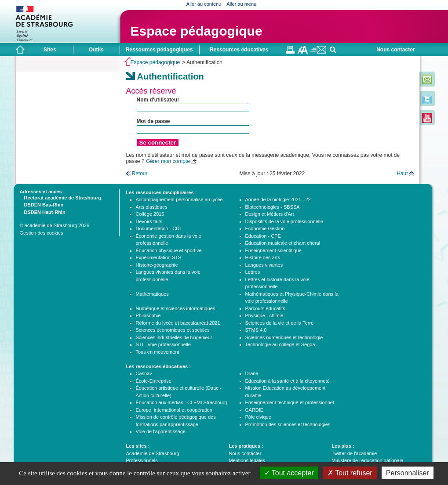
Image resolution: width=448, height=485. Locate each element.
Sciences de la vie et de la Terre (280, 323)
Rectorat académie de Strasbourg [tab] (60, 197)
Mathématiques (152, 294)
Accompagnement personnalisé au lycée (179, 199)
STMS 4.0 (256, 330)
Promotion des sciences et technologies (288, 424)
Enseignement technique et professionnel (290, 402)
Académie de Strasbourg (153, 453)
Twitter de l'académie (354, 453)
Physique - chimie (264, 315)
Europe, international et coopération (174, 410)
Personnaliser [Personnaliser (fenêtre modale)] (408, 473)
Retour (140, 174)
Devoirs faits (149, 221)
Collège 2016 (150, 214)
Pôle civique (258, 417)
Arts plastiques (152, 207)
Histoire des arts (263, 257)
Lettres (253, 272)
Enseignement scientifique (273, 250)
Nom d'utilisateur (158, 100)
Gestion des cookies (42, 233)
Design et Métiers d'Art (270, 214)
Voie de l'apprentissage (161, 431)
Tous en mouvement (158, 352)
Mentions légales (247, 460)
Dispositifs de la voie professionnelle (284, 221)
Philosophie (148, 315)
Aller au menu (241, 4)
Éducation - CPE (263, 236)
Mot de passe (153, 121)
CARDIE (255, 410)
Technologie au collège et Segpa (280, 344)
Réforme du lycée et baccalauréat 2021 (178, 323)
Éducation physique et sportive (169, 250)
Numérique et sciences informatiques (176, 308)
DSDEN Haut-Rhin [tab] (43, 212)
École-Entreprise (154, 381)
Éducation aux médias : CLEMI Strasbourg (182, 402)
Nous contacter (395, 50)
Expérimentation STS (159, 257)
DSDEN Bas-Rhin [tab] (42, 204)
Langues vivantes (264, 265)
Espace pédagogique (197, 31)
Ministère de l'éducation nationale (367, 460)
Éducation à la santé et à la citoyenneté (288, 381)
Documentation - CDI (158, 228)
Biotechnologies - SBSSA (273, 207)
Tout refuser (350, 473)
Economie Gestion (265, 228)
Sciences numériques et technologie (284, 337)
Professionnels (142, 460)
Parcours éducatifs (265, 308)
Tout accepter (289, 473)
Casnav (144, 373)
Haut (402, 174)
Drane (252, 373)
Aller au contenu (204, 4)
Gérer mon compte (168, 161)
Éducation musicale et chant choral (283, 243)
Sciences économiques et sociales (173, 330)
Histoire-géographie (157, 265)
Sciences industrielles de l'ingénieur (174, 337)
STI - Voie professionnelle (163, 344)
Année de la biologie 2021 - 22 (278, 199)
